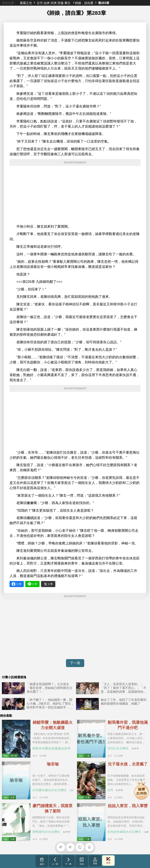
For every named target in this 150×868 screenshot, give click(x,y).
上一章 (55, 861)
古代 (40, 3)
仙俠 (47, 3)
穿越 (60, 3)
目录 (82, 861)
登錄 (95, 861)
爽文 (67, 3)
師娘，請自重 (84, 3)
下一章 (75, 663)
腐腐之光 (26, 3)
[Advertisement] (75, 195)
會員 (108, 861)
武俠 (54, 3)
